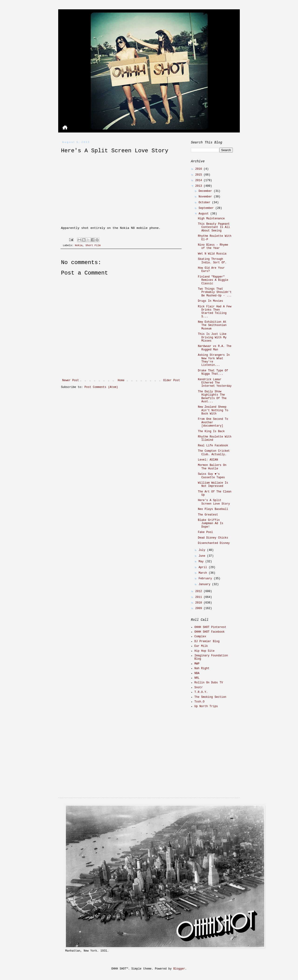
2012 (200, 591)
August (204, 214)
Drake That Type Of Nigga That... (213, 372)
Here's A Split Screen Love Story (214, 502)
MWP (197, 664)
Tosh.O (199, 702)
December (206, 191)
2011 (200, 597)
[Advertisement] (220, 745)
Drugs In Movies (210, 301)
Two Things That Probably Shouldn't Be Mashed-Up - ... (215, 292)
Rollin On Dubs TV (209, 683)
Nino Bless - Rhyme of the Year (213, 247)
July (203, 550)
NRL (197, 678)
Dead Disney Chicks (213, 538)
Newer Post (71, 380)
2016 (200, 169)
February (206, 579)
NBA (197, 673)
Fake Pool (205, 532)
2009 (200, 608)
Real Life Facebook (213, 446)
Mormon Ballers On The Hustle (212, 467)
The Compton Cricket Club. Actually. (214, 453)
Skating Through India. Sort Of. (212, 261)
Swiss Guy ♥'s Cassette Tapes (211, 476)
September (207, 208)
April (204, 567)
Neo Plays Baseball (213, 509)
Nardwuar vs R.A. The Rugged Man (215, 348)
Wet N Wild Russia (212, 254)
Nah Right (202, 668)
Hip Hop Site (204, 651)
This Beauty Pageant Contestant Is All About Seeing (214, 227)
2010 (200, 603)
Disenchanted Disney (214, 543)
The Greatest (208, 515)
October (205, 203)
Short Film (93, 245)
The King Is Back (211, 431)
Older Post (172, 380)
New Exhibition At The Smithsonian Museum (212, 325)
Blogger (179, 969)
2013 (200, 186)
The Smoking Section (210, 697)
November (206, 197)
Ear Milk (201, 646)
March (204, 573)
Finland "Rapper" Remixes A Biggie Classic (213, 280)
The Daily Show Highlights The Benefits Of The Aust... (212, 397)
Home (121, 380)
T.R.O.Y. (201, 692)
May (202, 562)
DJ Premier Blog (207, 641)
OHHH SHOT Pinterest (210, 627)
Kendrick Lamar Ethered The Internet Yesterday (215, 383)
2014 (200, 180)
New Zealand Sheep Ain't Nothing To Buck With (213, 410)
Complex (200, 637)
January (205, 584)
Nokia (79, 245)
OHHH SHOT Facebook (210, 632)
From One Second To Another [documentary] (213, 422)
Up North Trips (206, 706)
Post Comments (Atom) (101, 387)
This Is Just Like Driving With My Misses (212, 337)
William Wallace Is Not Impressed (213, 485)
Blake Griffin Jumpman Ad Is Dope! (211, 524)
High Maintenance (211, 219)
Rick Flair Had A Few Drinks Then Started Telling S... (215, 312)
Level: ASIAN (208, 460)
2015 (200, 175)
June (203, 556)
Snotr (199, 688)
